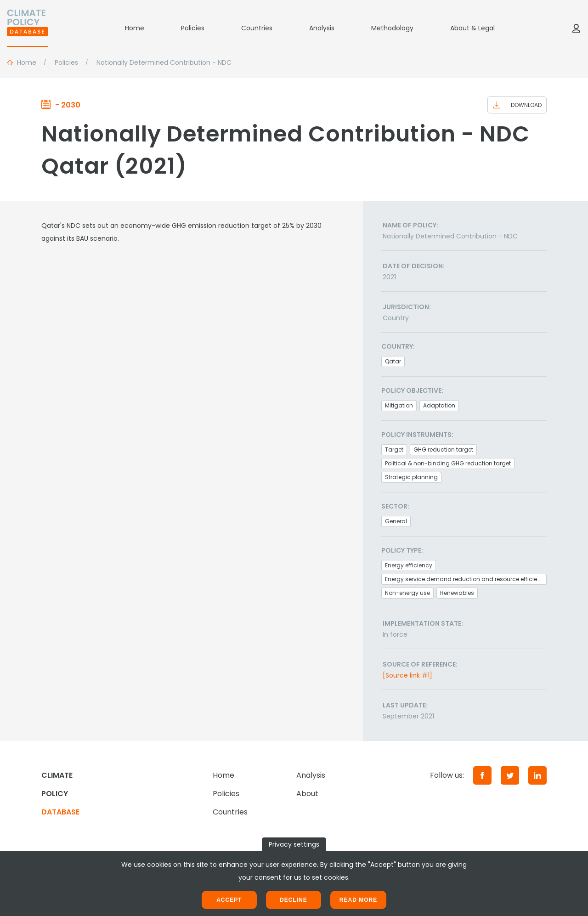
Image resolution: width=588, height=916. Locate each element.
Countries (257, 28)
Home (135, 28)
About (307, 794)
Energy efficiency (409, 565)
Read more (358, 900)
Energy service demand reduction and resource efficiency (466, 579)
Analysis (322, 28)
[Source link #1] (407, 675)
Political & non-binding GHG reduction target (448, 463)
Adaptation (439, 405)
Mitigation (399, 405)
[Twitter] (510, 775)
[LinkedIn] (537, 775)
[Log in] (576, 28)
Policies (193, 28)
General (396, 521)
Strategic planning (411, 477)
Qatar (393, 361)
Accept (229, 900)
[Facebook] (482, 775)
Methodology (392, 28)
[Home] (28, 28)
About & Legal (472, 28)
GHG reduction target (443, 450)
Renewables (457, 593)
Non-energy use (407, 593)
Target (394, 450)
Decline (294, 900)
